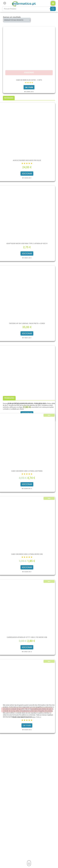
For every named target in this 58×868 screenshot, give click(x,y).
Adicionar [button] (27, 174)
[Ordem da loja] (17, 20)
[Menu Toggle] (53, 3)
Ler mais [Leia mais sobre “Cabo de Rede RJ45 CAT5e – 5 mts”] (29, 87)
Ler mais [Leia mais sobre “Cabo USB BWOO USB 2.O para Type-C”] (27, 725)
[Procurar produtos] (29, 9)
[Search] (53, 9)
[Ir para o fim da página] (29, 863)
